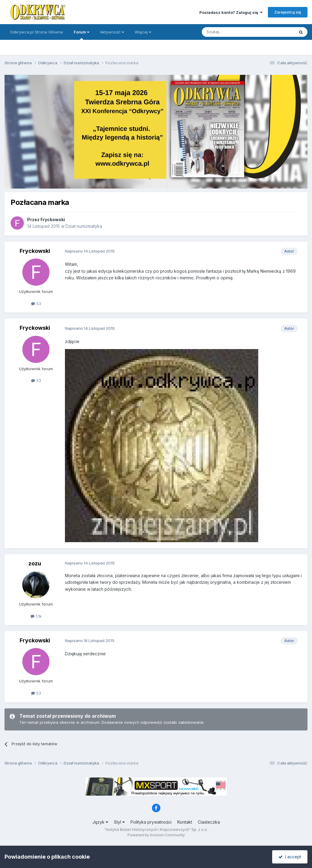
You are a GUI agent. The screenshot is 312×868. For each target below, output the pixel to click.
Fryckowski (53, 219)
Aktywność (112, 32)
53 (36, 304)
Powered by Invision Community (156, 835)
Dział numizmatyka (84, 226)
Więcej (143, 32)
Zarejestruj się (288, 12)
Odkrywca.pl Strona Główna (36, 32)
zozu (35, 563)
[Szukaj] (233, 32)
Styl (119, 822)
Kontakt (185, 822)
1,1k (36, 616)
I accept (290, 857)
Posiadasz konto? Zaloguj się (231, 12)
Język (100, 822)
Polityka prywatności (151, 822)
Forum (81, 35)
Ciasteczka (209, 822)
